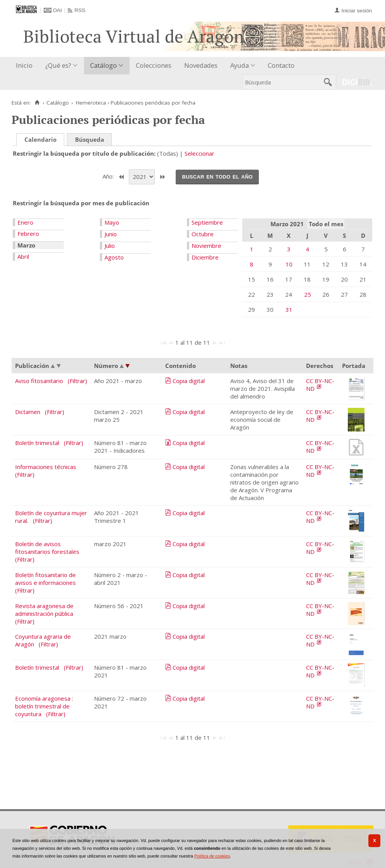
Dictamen (28, 412)
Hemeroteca (91, 103)
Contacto (281, 65)
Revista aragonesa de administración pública (44, 610)
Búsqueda (90, 139)
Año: (109, 176)
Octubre (203, 234)
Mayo (112, 222)
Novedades (201, 65)
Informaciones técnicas (46, 467)
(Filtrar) (77, 381)
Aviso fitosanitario (39, 381)
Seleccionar (199, 153)
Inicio (24, 65)
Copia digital (189, 381)
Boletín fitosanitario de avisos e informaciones (45, 579)
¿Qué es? (58, 65)
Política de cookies (212, 856)
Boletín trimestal (37, 443)
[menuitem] (26, 66)
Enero (25, 222)
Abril (23, 256)
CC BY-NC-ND (320, 385)
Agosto (114, 257)
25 (308, 294)
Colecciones (154, 65)
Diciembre (205, 257)
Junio (111, 234)
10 (289, 264)
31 (289, 309)
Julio (110, 246)
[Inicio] (37, 103)
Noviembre (206, 246)
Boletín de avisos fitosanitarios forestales (47, 548)
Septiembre (207, 222)
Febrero (28, 234)
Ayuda (240, 65)
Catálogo (104, 65)
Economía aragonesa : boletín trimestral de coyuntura (44, 706)
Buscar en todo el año (217, 176)
